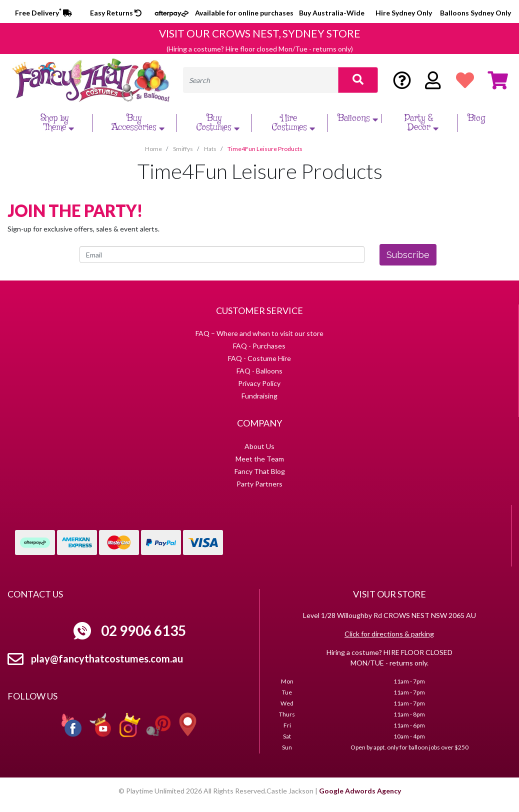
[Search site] (358, 80)
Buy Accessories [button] (139, 123)
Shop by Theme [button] (58, 123)
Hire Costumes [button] (294, 123)
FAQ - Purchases (259, 346)
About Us (259, 446)
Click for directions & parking (389, 634)
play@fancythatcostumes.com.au (107, 658)
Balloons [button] (359, 118)
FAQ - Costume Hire (259, 358)
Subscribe (408, 255)
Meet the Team (260, 459)
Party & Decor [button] (423, 123)
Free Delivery (43, 13)
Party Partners (259, 484)
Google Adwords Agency (360, 791)
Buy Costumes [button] (219, 123)
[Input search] (261, 80)
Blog (476, 118)
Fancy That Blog (260, 471)
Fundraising (259, 396)
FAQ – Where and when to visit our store (259, 333)
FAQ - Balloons (259, 371)
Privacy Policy (259, 383)
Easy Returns (116, 13)
